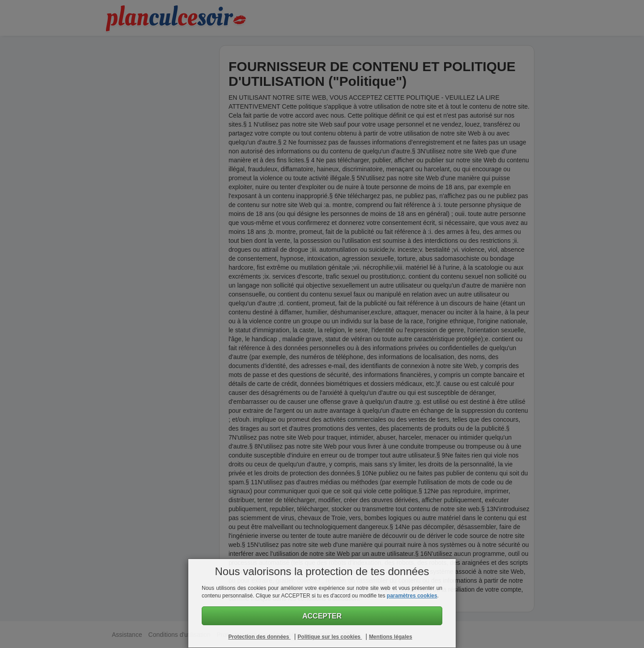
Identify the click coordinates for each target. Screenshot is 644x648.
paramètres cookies (412, 596)
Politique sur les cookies (330, 637)
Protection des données (259, 637)
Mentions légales (391, 637)
